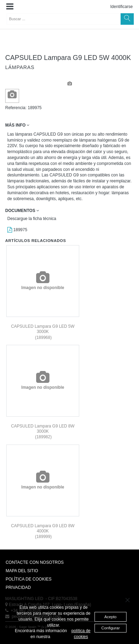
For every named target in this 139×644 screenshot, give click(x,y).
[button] (10, 7)
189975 (17, 230)
